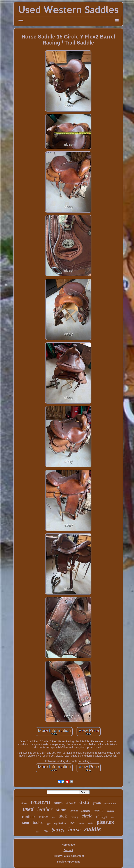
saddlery (86, 811)
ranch (58, 803)
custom (111, 811)
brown (74, 810)
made (38, 832)
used (28, 809)
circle (87, 816)
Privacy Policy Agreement (68, 856)
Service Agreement (68, 862)
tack (63, 816)
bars (49, 824)
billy (46, 831)
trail (84, 802)
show (61, 810)
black (71, 803)
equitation (60, 823)
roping (99, 810)
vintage (101, 816)
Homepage (68, 845)
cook (82, 824)
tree (53, 817)
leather (45, 809)
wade (90, 823)
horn (113, 818)
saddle (92, 829)
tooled (38, 822)
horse (74, 829)
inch (72, 823)
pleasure (106, 822)
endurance (110, 803)
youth (97, 803)
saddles (43, 817)
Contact (68, 850)
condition (29, 817)
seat (26, 822)
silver (24, 803)
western (40, 802)
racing (74, 817)
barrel (58, 830)
